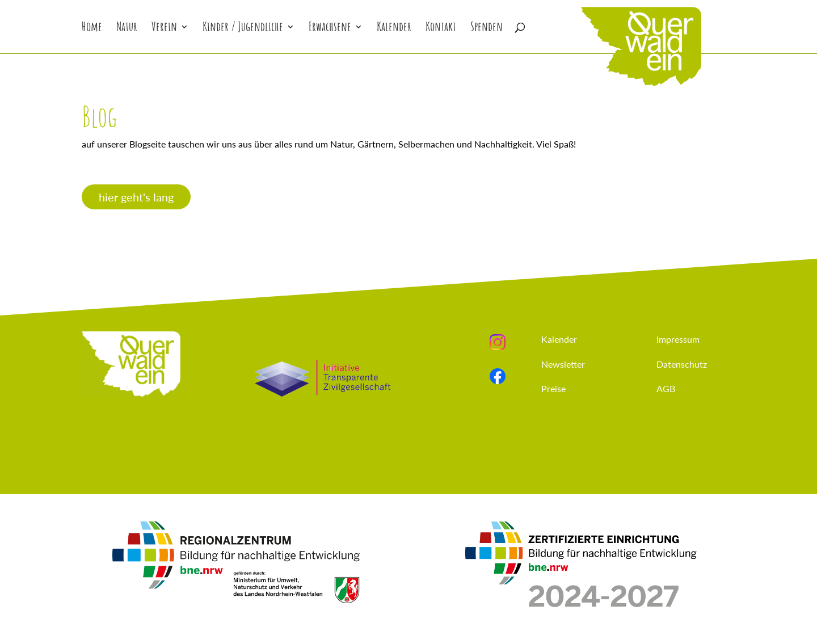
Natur (127, 29)
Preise (553, 388)
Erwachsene (330, 29)
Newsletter (563, 364)
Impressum (678, 339)
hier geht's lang (136, 197)
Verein (164, 29)
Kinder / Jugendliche (243, 29)
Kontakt (441, 29)
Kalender (394, 29)
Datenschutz (682, 364)
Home (92, 29)
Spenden (487, 29)
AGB (666, 388)
